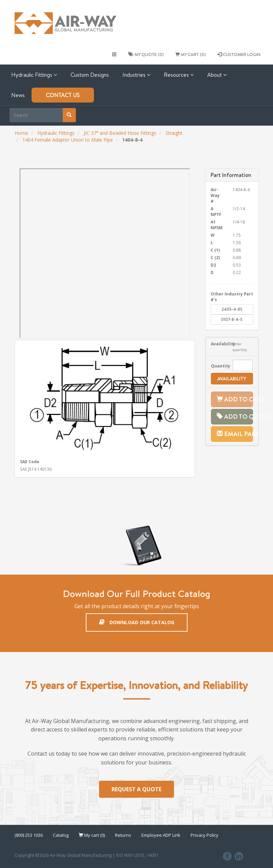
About (217, 75)
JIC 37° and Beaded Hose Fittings (120, 133)
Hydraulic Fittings (34, 75)
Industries (136, 75)
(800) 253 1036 (29, 836)
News (18, 95)
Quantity (217, 366)
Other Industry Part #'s (232, 297)
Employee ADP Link (161, 836)
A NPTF (216, 211)
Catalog (61, 836)
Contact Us (63, 95)
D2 (213, 265)
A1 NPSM (217, 225)
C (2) (215, 257)
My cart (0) (191, 54)
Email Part (235, 434)
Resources (179, 75)
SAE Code (30, 462)
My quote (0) (146, 54)
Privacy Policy (204, 836)
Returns (123, 836)
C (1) (215, 250)
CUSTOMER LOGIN (239, 54)
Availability (217, 344)
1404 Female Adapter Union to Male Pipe (68, 140)
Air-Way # (215, 195)
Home (21, 133)
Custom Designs (90, 75)
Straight (174, 133)
